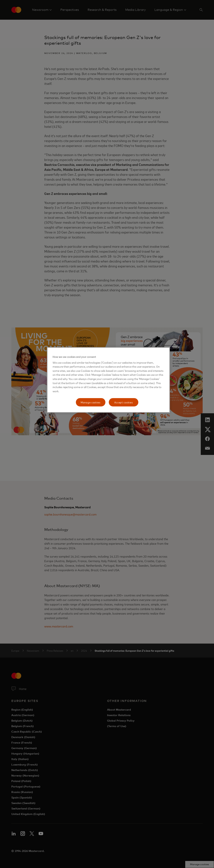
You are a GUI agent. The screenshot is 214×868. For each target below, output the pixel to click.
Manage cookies (91, 402)
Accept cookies (124, 402)
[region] (108, 380)
